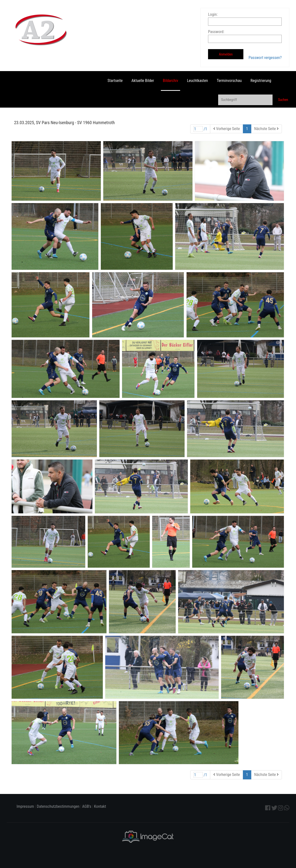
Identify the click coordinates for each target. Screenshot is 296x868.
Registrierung (261, 81)
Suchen (283, 100)
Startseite (115, 81)
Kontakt (100, 806)
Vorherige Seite (227, 129)
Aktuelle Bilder (143, 81)
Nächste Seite (266, 129)
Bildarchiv (170, 81)
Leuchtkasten (198, 81)
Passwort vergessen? (265, 58)
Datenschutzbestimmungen (58, 806)
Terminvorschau (229, 81)
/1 (200, 129)
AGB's (87, 806)
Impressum (25, 806)
